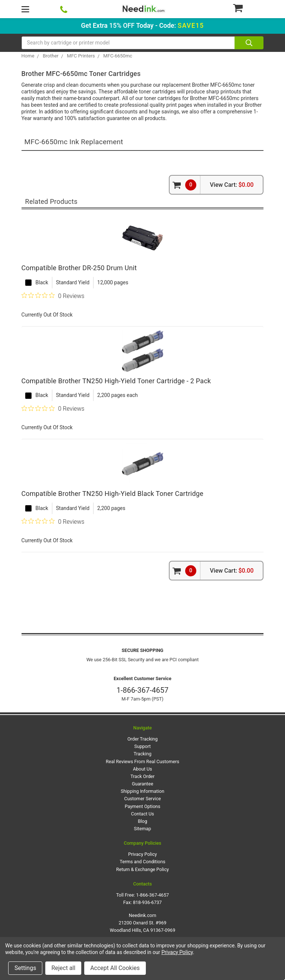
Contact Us (142, 814)
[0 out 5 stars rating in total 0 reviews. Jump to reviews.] (53, 296)
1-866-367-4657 (142, 690)
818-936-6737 (147, 902)
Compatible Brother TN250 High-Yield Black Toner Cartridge (112, 494)
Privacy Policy (142, 854)
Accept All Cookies (115, 968)
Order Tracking (142, 739)
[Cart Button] (248, 8)
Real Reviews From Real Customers (142, 762)
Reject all (63, 968)
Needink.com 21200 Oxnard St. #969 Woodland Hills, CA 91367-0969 (143, 923)
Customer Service (143, 799)
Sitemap (142, 829)
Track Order (143, 776)
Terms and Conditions (143, 862)
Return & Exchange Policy (142, 869)
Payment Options (142, 806)
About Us (142, 769)
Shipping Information (142, 791)
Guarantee (142, 784)
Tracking (142, 754)
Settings (25, 968)
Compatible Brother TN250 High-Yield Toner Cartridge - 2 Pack (116, 381)
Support (142, 746)
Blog (142, 821)
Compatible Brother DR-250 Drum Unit (79, 268)
